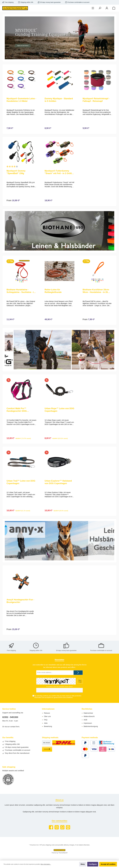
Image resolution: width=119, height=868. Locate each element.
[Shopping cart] (114, 8)
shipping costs (50, 845)
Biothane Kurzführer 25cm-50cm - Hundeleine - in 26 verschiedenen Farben (96, 292)
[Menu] (93, 8)
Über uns (47, 716)
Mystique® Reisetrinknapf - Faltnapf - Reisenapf (96, 100)
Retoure (47, 713)
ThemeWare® (63, 853)
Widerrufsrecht (89, 716)
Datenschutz (88, 713)
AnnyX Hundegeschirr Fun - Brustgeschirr (20, 604)
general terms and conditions (63, 698)
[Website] (68, 827)
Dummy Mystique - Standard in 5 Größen (59, 100)
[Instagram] (57, 827)
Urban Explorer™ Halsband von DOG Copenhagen (58, 484)
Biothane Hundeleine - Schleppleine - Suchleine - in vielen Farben (21, 292)
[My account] (107, 8)
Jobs (46, 723)
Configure (93, 864)
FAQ (46, 720)
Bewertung (48, 726)
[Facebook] (51, 827)
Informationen (48, 709)
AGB (85, 720)
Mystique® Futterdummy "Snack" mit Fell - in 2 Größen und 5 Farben (59, 173)
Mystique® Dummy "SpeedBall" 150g (16, 173)
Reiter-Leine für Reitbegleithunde (53, 292)
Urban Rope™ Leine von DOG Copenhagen (59, 411)
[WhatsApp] (62, 827)
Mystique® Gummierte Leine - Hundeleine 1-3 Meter (21, 100)
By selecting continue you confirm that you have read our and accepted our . (58, 697)
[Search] (100, 8)
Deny (83, 864)
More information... (46, 864)
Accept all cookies (108, 864)
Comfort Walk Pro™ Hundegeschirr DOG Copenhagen (17, 412)
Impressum (88, 723)
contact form (15, 727)
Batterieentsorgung (91, 726)
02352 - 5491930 (10, 717)
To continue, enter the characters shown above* (59, 687)
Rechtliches (87, 709)
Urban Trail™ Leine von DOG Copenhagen (21, 484)
